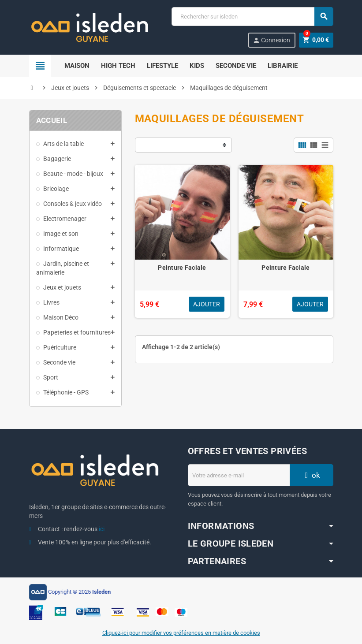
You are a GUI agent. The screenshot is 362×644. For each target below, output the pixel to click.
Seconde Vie (236, 66)
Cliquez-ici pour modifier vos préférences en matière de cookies (181, 633)
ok (311, 475)
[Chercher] (252, 17)
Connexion (271, 40)
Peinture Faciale (182, 268)
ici (102, 529)
